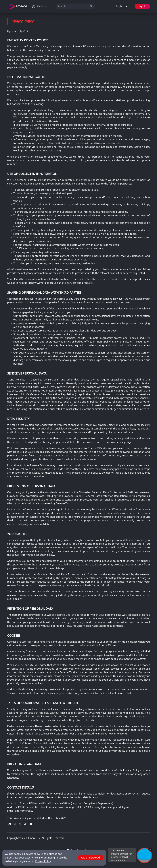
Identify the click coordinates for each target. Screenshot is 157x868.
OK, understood (91, 858)
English (120, 6)
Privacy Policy (43, 861)
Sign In (142, 6)
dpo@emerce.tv (24, 811)
